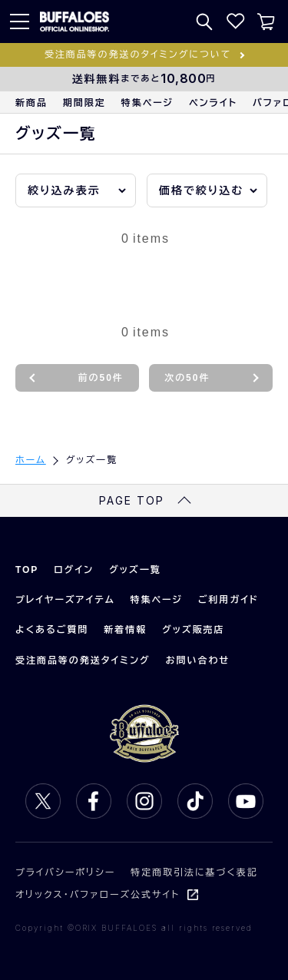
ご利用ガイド (228, 600)
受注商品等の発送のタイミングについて (138, 55)
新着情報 (125, 630)
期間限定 (84, 103)
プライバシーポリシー (65, 872)
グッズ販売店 (193, 630)
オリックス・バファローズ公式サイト (98, 895)
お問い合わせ (198, 661)
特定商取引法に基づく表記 (194, 872)
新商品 (31, 103)
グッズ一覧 (135, 570)
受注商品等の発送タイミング (83, 661)
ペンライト (213, 103)
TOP (27, 570)
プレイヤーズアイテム (65, 600)
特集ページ (147, 103)
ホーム (31, 460)
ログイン (74, 570)
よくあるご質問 (52, 630)
